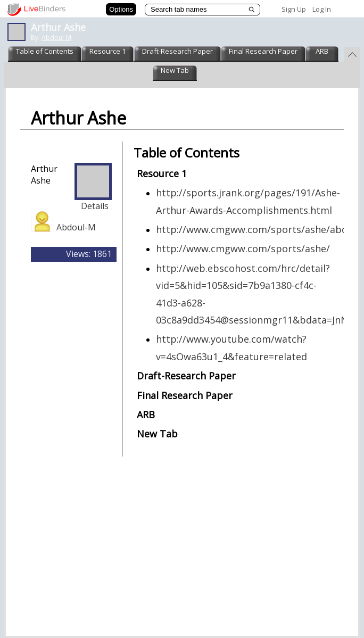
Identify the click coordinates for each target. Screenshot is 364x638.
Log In (322, 9)
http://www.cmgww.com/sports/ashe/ (243, 248)
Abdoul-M (56, 38)
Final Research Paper (263, 51)
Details (95, 206)
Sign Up (294, 9)
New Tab (175, 70)
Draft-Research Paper (177, 51)
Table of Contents (45, 51)
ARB (322, 51)
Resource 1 (107, 51)
